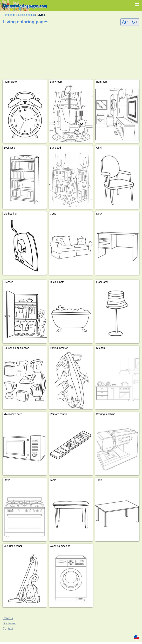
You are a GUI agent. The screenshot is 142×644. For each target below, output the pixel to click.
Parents (8, 618)
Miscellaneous (26, 15)
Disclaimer (10, 623)
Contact (8, 629)
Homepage (9, 15)
